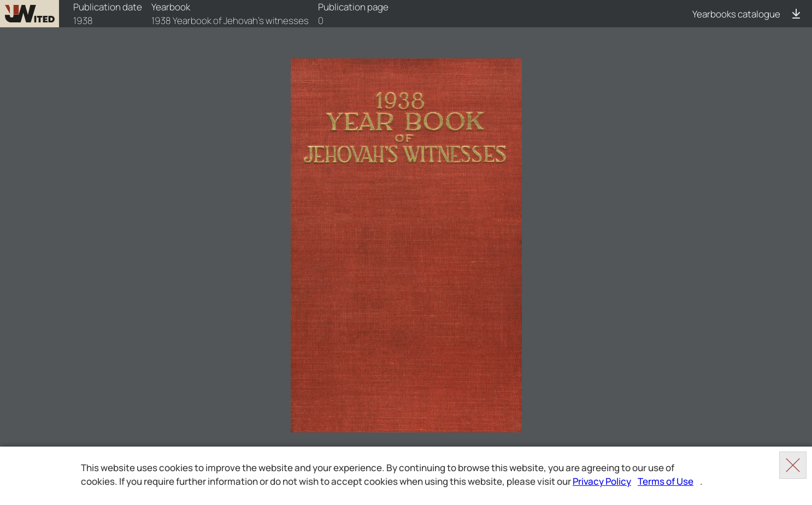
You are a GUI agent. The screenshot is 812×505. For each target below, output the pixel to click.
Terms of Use (666, 481)
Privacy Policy (602, 481)
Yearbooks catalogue (736, 14)
